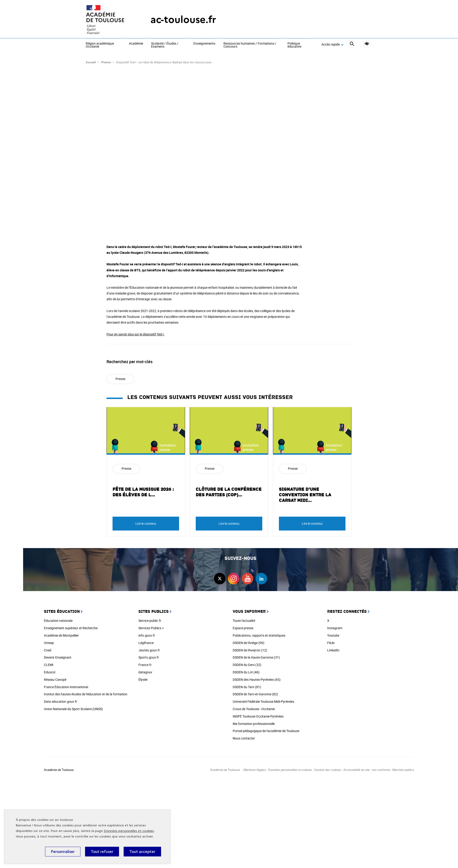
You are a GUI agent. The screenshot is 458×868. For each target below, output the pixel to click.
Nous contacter (244, 736)
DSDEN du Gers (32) (247, 663)
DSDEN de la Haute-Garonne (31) (256, 655)
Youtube (333, 633)
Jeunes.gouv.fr (149, 648)
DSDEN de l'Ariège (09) (249, 641)
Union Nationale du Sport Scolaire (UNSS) (73, 707)
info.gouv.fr (147, 633)
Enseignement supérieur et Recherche (71, 626)
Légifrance (146, 641)
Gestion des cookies (328, 768)
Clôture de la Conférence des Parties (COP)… (229, 490)
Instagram (335, 626)
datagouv (145, 670)
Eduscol (50, 670)
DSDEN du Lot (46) (246, 670)
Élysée (143, 677)
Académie (136, 44)
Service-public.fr (150, 618)
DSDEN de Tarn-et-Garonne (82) (255, 692)
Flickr (331, 641)
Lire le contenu (146, 521)
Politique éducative (294, 45)
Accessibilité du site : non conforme (367, 768)
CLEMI (49, 663)
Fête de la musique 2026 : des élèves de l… (143, 490)
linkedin (261, 577)
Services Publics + (151, 626)
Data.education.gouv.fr (61, 699)
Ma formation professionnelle (254, 722)
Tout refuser (102, 852)
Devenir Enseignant (58, 655)
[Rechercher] (352, 44)
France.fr (145, 663)
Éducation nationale (58, 618)
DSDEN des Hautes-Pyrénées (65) (257, 677)
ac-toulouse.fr (183, 20)
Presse (106, 60)
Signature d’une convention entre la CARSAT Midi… (305, 493)
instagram (234, 577)
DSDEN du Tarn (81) (247, 685)
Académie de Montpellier (61, 633)
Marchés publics (403, 768)
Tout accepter (142, 852)
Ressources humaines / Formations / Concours (250, 45)
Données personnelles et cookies (129, 831)
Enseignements (204, 44)
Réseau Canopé (55, 677)
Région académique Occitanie (100, 45)
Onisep (49, 641)
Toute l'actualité (244, 618)
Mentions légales (255, 768)
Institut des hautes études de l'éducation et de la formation (86, 692)
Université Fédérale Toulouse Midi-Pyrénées (263, 699)
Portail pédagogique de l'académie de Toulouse (266, 729)
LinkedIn (333, 648)
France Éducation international (66, 685)
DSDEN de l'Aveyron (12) (250, 648)
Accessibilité (367, 44)
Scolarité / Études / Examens (165, 45)
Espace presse (243, 626)
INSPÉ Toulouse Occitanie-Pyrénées (258, 714)
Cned (48, 648)
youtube (247, 577)
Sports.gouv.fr (149, 655)
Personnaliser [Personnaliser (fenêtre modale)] (63, 852)
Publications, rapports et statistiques (259, 633)
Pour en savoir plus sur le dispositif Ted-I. (136, 332)
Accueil (91, 60)
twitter (220, 577)
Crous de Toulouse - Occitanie (254, 707)
